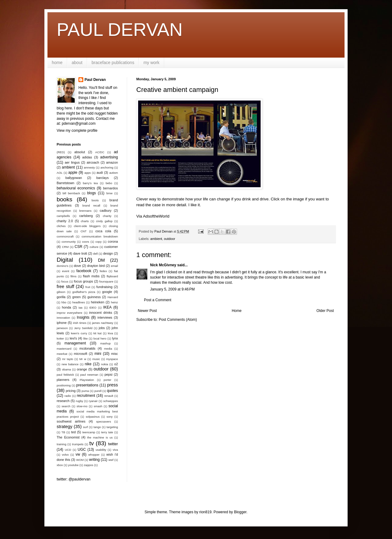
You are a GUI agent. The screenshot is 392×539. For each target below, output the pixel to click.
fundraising (105, 287)
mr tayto (68, 359)
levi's (73, 338)
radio (68, 396)
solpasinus (93, 417)
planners (63, 380)
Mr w (83, 359)
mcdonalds (87, 348)
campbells (63, 216)
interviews (105, 317)
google (107, 292)
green (77, 297)
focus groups (83, 281)
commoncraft (65, 236)
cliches (61, 226)
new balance (70, 364)
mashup (105, 343)
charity (107, 216)
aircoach (93, 162)
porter (107, 380)
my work (151, 63)
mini (98, 354)
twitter (113, 444)
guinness (94, 297)
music (96, 359)
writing (94, 460)
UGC (82, 450)
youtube (73, 465)
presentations (87, 385)
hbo (64, 302)
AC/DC (100, 152)
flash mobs (91, 276)
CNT (84, 231)
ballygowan (73, 178)
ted (73, 432)
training (61, 444)
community (69, 242)
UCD (68, 450)
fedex (103, 271)
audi (100, 173)
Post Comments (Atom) (178, 320)
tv (91, 443)
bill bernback (71, 193)
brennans (85, 211)
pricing (71, 391)
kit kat (98, 333)
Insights (83, 317)
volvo (65, 455)
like (85, 338)
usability (101, 450)
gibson (61, 292)
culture (94, 247)
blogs (91, 193)
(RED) (61, 152)
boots (95, 200)
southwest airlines (71, 421)
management (75, 343)
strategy (64, 427)
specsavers (104, 421)
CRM (65, 247)
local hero (100, 338)
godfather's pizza (84, 292)
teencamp (89, 432)
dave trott (80, 253)
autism (114, 173)
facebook (84, 271)
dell (95, 254)
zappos (89, 465)
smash (98, 406)
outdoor (170, 239)
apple (73, 173)
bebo (109, 183)
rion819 (205, 512)
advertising (109, 157)
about (77, 63)
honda (66, 307)
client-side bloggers (87, 226)
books (64, 199)
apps (88, 173)
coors (86, 242)
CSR (79, 247)
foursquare (106, 281)
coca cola (103, 231)
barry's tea (90, 183)
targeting (112, 427)
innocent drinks (101, 313)
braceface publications (113, 63)
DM (101, 260)
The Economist (68, 437)
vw (78, 454)
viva (115, 450)
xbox (60, 465)
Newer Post (147, 311)
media (108, 349)
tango (97, 427)
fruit (88, 287)
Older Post (325, 311)
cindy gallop (104, 221)
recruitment (86, 396)
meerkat (62, 354)
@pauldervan (80, 479)
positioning (64, 385)
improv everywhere (70, 313)
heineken (98, 302)
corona (113, 241)
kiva (110, 333)
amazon (112, 162)
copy (98, 242)
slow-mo (82, 406)
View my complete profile (77, 131)
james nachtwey (103, 323)
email (114, 266)
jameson (62, 328)
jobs (102, 328)
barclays (103, 178)
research (63, 401)
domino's (62, 266)
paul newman (89, 375)
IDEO (93, 307)
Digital (65, 260)
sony (110, 417)
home (57, 63)
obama (66, 369)
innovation (63, 318)
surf (85, 427)
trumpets (78, 444)
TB (63, 432)
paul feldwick (65, 375)
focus (65, 281)
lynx (115, 338)
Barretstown (66, 183)
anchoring (107, 167)
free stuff (65, 287)
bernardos (110, 188)
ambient (156, 239)
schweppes (111, 401)
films (73, 276)
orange (82, 369)
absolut (80, 152)
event (66, 271)
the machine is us (100, 437)
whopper (94, 455)
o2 (116, 364)
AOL (60, 173)
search (66, 406)
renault (109, 396)
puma (85, 391)
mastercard (64, 349)
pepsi (108, 374)
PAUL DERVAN (120, 30)
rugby (79, 401)
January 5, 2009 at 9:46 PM (172, 289)
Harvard (113, 297)
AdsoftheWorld (156, 216)
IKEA (107, 307)
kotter (60, 338)
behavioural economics (76, 188)
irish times (80, 323)
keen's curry (79, 333)
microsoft (81, 354)
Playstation (87, 380)
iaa (80, 307)
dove (77, 266)
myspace (112, 359)
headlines (79, 302)
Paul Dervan (95, 80)
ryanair (93, 401)
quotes (112, 391)
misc (115, 354)
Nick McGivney (163, 265)
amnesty (89, 167)
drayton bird (96, 266)
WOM (80, 460)
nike (88, 364)
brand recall (91, 205)
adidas (87, 157)
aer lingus (72, 162)
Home (237, 311)
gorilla (61, 297)
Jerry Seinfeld (83, 328)
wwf (111, 460)
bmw (109, 193)
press (113, 385)
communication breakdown (100, 236)
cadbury (106, 211)
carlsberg (86, 216)
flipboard (112, 276)
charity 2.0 (65, 221)
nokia (105, 364)
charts (85, 221)
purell (98, 391)
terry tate (107, 432)
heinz (114, 302)
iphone (62, 323)
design (108, 253)
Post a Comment (158, 300)
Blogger (240, 512)
